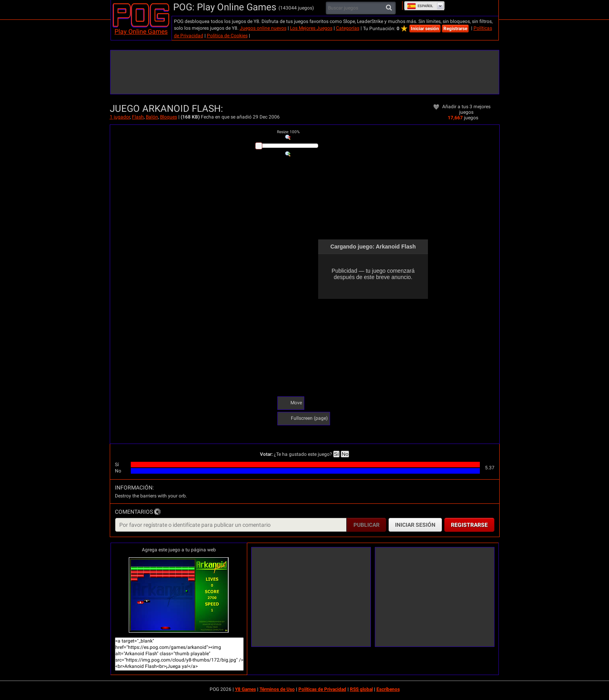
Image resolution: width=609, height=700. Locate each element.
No (345, 454)
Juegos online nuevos (263, 28)
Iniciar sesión (425, 29)
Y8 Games (245, 689)
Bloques (169, 117)
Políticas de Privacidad (322, 689)
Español (420, 6)
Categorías (348, 28)
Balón (152, 117)
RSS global (361, 689)
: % (288, 132)
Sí (337, 454)
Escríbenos (388, 689)
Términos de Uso (277, 689)
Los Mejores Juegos (311, 28)
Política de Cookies (227, 36)
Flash (138, 117)
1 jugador (120, 117)
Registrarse (455, 29)
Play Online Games (141, 32)
